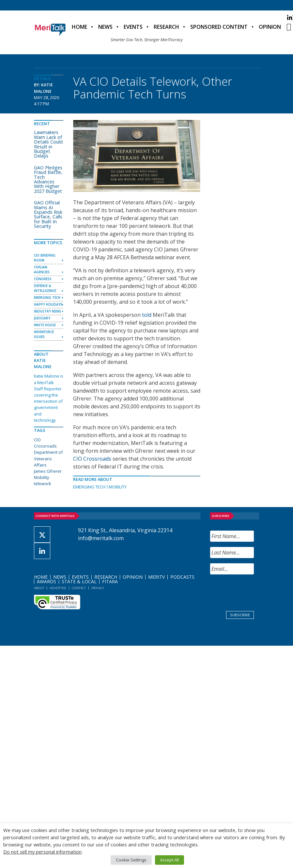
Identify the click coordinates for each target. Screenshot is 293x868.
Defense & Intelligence (45, 288)
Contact (79, 588)
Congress (43, 279)
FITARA (110, 581)
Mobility (118, 487)
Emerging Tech (89, 487)
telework (43, 484)
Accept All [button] (170, 860)
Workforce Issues (44, 334)
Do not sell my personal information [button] (42, 852)
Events (133, 27)
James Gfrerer (48, 471)
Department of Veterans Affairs (48, 458)
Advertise (58, 588)
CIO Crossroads (92, 459)
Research (166, 27)
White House (45, 325)
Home (79, 27)
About (39, 588)
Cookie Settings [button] (131, 860)
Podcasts (182, 577)
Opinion (270, 27)
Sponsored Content (219, 27)
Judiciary (42, 318)
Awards (46, 581)
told (147, 315)
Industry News (47, 311)
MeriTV (156, 577)
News (105, 27)
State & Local (79, 581)
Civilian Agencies (42, 270)
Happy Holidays (48, 304)
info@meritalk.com (101, 538)
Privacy (98, 588)
